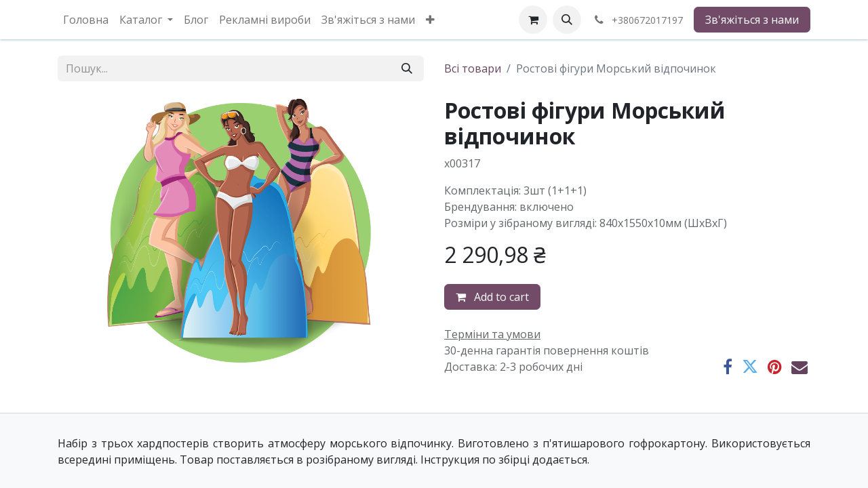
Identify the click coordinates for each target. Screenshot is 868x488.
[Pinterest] (775, 367)
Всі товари (473, 68)
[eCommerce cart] (533, 20)
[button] (567, 20)
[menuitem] (86, 20)
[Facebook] (728, 367)
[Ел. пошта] (800, 367)
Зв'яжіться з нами (752, 20)
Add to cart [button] (492, 297)
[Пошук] (407, 68)
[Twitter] (750, 367)
